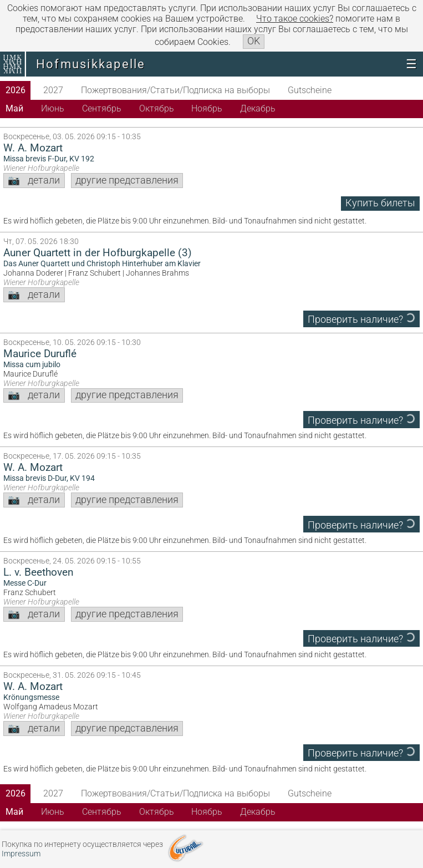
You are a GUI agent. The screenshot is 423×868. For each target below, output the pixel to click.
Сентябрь (102, 108)
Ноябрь (207, 108)
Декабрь (258, 108)
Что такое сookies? (295, 19)
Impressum (21, 854)
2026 (16, 90)
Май (14, 108)
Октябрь (157, 108)
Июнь (53, 108)
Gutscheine (310, 90)
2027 (53, 90)
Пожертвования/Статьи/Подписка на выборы (175, 90)
